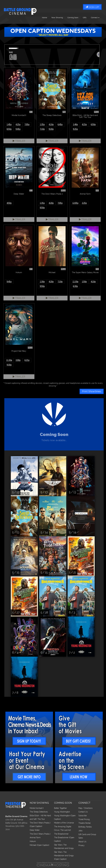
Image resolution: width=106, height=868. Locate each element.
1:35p (42, 124)
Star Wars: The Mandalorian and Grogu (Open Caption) (64, 855)
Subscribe (83, 816)
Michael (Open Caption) (39, 845)
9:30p (9, 365)
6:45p (60, 124)
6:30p (75, 286)
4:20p (51, 203)
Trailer (19, 141)
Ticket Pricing (84, 819)
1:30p (42, 282)
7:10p (42, 129)
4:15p (84, 124)
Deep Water (35, 830)
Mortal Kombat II (37, 808)
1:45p (9, 124)
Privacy (81, 845)
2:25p (84, 203)
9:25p (75, 129)
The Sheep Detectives (39, 812)
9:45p (18, 129)
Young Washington (62, 812)
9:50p (42, 208)
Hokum (33, 841)
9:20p (51, 129)
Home (44, 18)
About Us (82, 842)
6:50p (93, 124)
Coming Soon (73, 18)
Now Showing (57, 18)
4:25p (18, 124)
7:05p (27, 124)
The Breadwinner (61, 834)
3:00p (18, 360)
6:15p (27, 360)
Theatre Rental (85, 823)
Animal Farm (35, 838)
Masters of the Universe (64, 823)
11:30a (75, 282)
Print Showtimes (92, 391)
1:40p (75, 124)
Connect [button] (95, 18)
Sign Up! (92, 7)
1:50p (84, 282)
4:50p (9, 203)
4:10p (51, 124)
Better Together (60, 808)
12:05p (75, 203)
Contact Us (83, 812)
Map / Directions (85, 808)
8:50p (9, 129)
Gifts (85, 18)
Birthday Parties (85, 827)
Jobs (80, 831)
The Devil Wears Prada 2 (40, 834)
